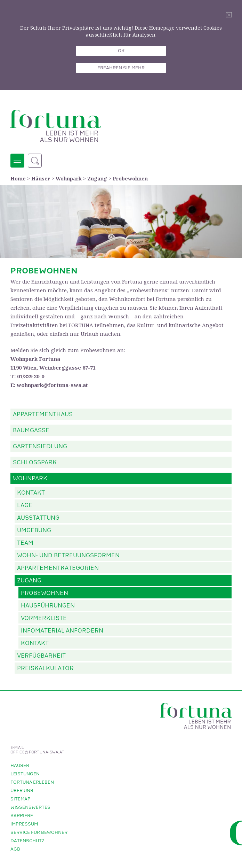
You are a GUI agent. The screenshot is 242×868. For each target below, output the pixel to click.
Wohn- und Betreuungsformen (68, 556)
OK (121, 51)
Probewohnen (130, 179)
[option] (121, 222)
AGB (15, 849)
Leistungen (25, 774)
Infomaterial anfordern (62, 631)
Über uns (22, 791)
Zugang (97, 179)
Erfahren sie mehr (121, 68)
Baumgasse (31, 431)
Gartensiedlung (40, 447)
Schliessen (229, 15)
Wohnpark (69, 179)
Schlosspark (35, 463)
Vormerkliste (44, 618)
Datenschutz (27, 841)
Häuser (41, 179)
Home (18, 179)
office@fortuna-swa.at (37, 752)
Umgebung (34, 530)
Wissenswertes (30, 807)
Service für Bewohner (39, 832)
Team (25, 543)
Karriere (22, 816)
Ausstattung (38, 518)
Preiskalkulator (45, 668)
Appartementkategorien (58, 568)
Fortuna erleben (32, 782)
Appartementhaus (43, 414)
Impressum (24, 824)
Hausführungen (48, 606)
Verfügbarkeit (41, 656)
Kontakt (31, 493)
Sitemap (21, 799)
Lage (25, 505)
